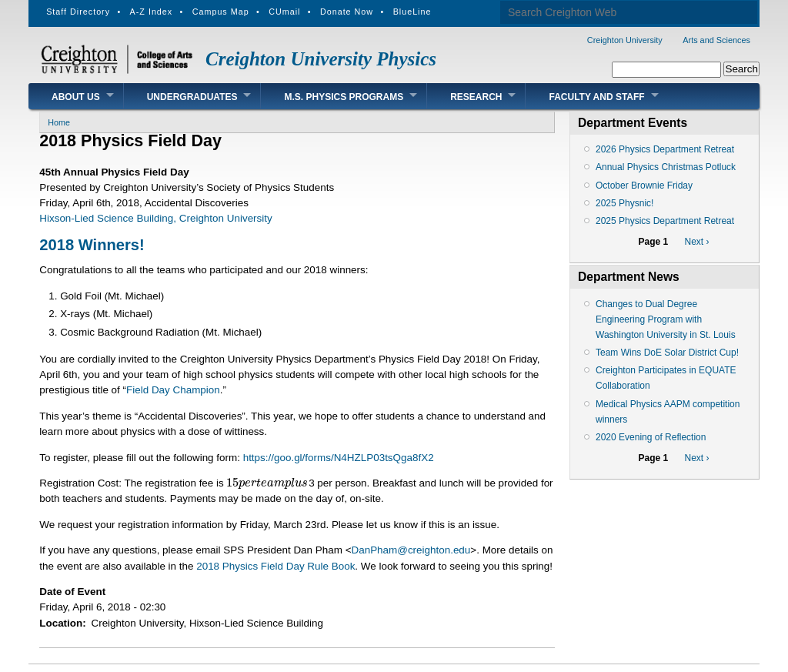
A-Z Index (152, 12)
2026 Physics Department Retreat (665, 149)
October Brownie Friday (644, 186)
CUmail (284, 12)
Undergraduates (192, 97)
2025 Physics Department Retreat (665, 221)
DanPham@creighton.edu (411, 550)
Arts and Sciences (716, 40)
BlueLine (412, 12)
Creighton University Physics (321, 59)
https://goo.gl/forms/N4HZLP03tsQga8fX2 (339, 458)
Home (59, 122)
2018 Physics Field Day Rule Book (275, 566)
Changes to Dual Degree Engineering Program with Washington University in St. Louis (666, 319)
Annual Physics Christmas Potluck (666, 167)
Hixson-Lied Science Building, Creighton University (156, 218)
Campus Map (221, 12)
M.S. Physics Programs (344, 97)
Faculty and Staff (596, 97)
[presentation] (267, 483)
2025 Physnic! (624, 203)
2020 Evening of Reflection (651, 437)
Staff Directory (78, 12)
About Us (76, 97)
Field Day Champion (173, 390)
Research (476, 97)
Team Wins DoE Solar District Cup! (667, 353)
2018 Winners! (92, 245)
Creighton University (625, 40)
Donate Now (347, 12)
